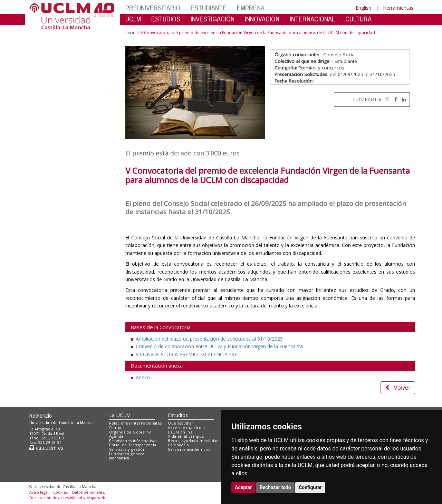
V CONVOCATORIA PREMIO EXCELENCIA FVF (186, 354)
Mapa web (96, 498)
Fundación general (127, 454)
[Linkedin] (402, 99)
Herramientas (398, 8)
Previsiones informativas (133, 441)
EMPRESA (251, 8)
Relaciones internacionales (136, 423)
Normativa (119, 458)
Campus (117, 427)
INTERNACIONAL (312, 19)
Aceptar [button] (243, 487)
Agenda (116, 436)
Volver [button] (398, 388)
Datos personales (88, 492)
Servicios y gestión (127, 449)
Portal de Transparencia (133, 445)
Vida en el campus (186, 436)
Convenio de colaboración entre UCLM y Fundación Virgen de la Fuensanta (219, 346)
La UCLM (120, 415)
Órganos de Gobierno (130, 432)
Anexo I (144, 377)
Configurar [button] (310, 487)
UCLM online (180, 432)
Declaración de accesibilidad (56, 498)
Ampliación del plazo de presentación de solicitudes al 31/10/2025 (209, 339)
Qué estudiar (181, 423)
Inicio (131, 33)
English (363, 8)
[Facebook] (394, 99)
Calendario (178, 445)
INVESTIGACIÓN (213, 19)
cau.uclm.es (46, 448)
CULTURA (358, 19)
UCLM (133, 19)
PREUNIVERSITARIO (153, 8)
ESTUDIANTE (209, 8)
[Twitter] (387, 99)
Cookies (60, 492)
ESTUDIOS (166, 19)
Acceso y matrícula (186, 427)
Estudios (178, 415)
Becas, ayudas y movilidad (193, 441)
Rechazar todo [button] (275, 487)
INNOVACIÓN (262, 19)
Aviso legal (39, 492)
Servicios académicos (189, 449)
